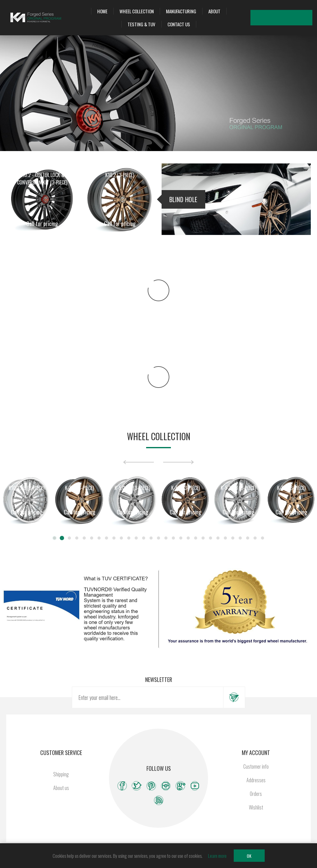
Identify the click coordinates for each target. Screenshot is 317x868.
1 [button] (54, 538)
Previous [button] (138, 462)
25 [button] (233, 538)
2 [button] (62, 538)
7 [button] (99, 538)
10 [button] (121, 538)
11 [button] (129, 538)
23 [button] (218, 538)
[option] (26, 500)
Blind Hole (183, 199)
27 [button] (248, 538)
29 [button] (263, 538)
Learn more (217, 856)
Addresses (256, 780)
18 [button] (181, 538)
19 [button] (188, 538)
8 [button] (106, 538)
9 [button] (114, 538)
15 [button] (158, 538)
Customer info (256, 766)
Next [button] (179, 462)
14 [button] (151, 538)
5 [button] (84, 538)
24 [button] (225, 538)
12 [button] (136, 538)
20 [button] (196, 538)
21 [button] (203, 538)
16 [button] (166, 538)
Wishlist (289, 18)
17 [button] (173, 538)
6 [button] (92, 538)
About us (61, 788)
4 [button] (77, 538)
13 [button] (144, 538)
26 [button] (240, 538)
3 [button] (69, 538)
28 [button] (255, 538)
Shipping (61, 774)
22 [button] (211, 538)
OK (249, 856)
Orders (256, 794)
